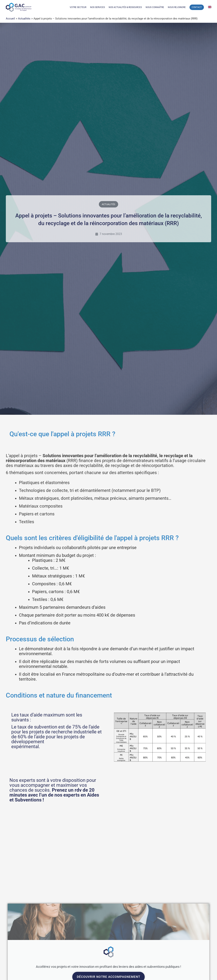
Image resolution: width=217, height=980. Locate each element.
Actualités (108, 204)
